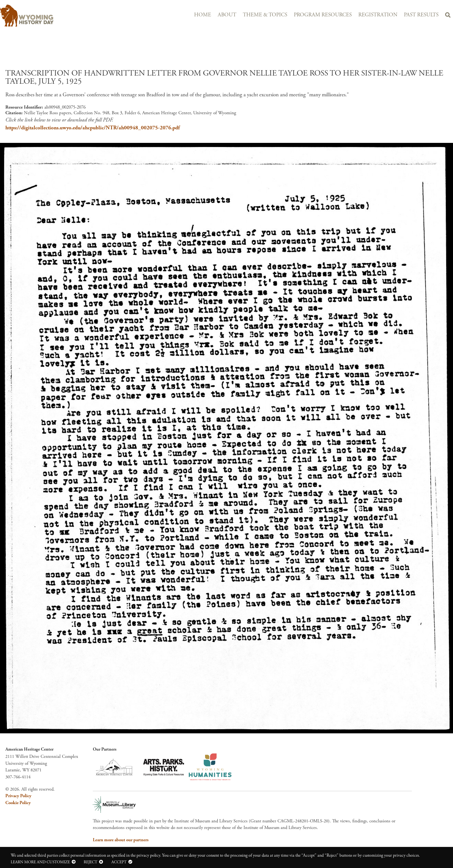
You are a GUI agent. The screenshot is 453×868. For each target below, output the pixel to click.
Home (203, 15)
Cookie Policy (18, 803)
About (227, 15)
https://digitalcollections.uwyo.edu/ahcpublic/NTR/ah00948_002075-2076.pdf (92, 128)
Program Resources (323, 15)
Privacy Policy (18, 796)
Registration (378, 15)
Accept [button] (119, 862)
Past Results (421, 15)
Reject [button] (90, 862)
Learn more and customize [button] (40, 862)
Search (448, 16)
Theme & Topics (265, 15)
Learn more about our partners (121, 840)
